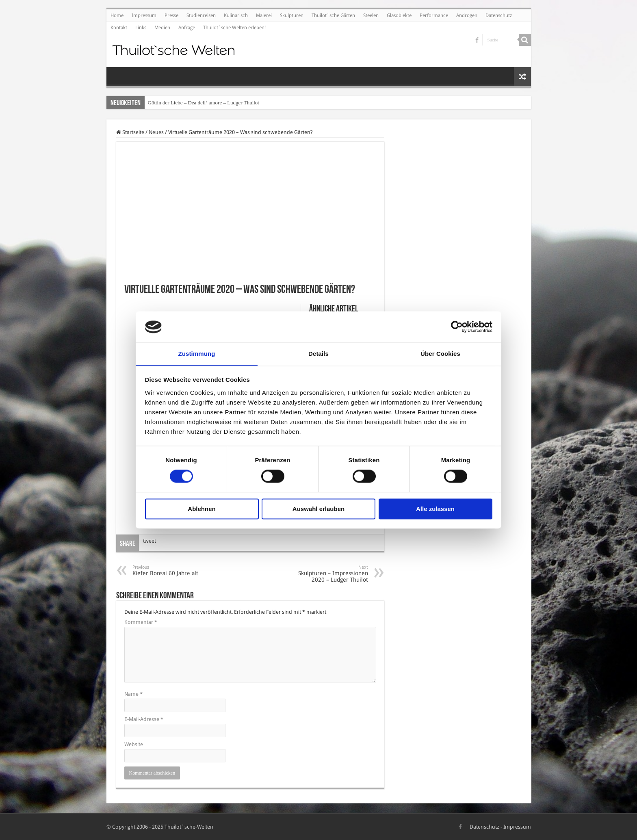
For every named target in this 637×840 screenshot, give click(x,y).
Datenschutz (499, 15)
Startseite (130, 132)
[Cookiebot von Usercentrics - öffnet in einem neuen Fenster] (457, 327)
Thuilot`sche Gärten (333, 15)
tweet (149, 541)
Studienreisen (201, 15)
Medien (162, 28)
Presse (171, 15)
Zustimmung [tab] (197, 354)
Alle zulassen (435, 509)
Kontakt (119, 28)
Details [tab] (318, 354)
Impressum (144, 15)
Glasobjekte (399, 15)
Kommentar (141, 622)
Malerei (264, 15)
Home (117, 15)
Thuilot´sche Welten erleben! (234, 28)
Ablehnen (201, 509)
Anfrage (187, 28)
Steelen (371, 15)
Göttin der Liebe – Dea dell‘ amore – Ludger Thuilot (204, 103)
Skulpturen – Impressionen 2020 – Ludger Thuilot (326, 574)
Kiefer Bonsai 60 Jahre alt (174, 570)
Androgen (467, 15)
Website (134, 744)
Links (141, 28)
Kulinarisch (236, 15)
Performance (434, 15)
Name (133, 694)
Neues (156, 132)
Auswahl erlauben (318, 509)
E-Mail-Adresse (144, 719)
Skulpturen (292, 15)
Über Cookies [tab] (440, 354)
